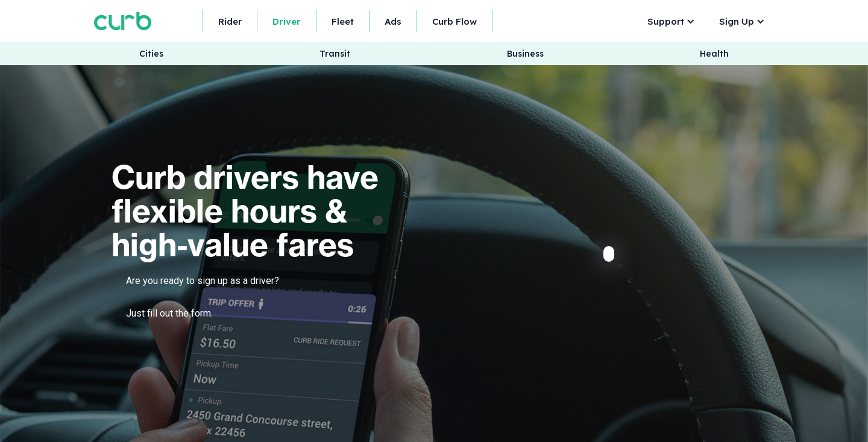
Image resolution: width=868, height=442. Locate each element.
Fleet (343, 21)
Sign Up (737, 21)
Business (525, 54)
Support (666, 21)
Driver (287, 21)
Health (714, 54)
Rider (230, 21)
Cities (151, 54)
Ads (393, 21)
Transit (335, 54)
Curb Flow (454, 21)
